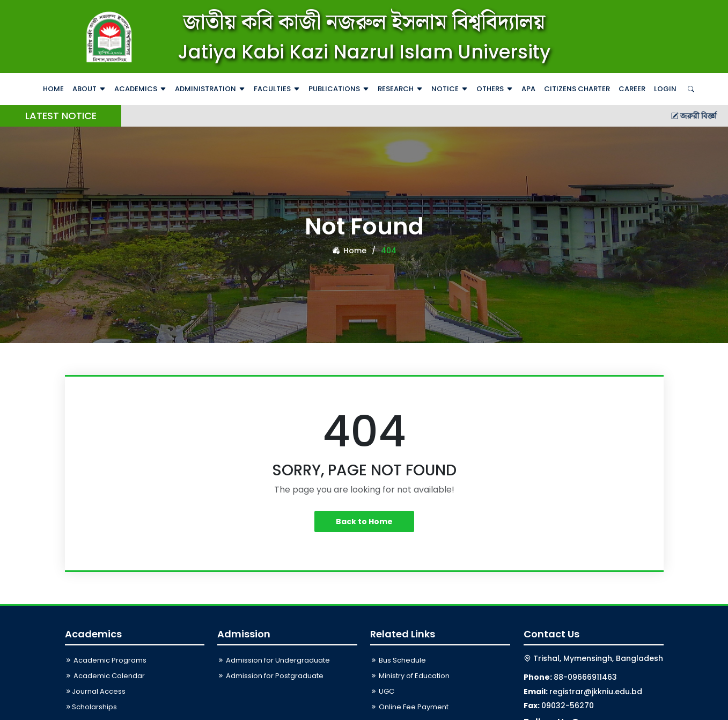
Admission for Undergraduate (274, 660)
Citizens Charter (577, 89)
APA (528, 89)
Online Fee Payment (409, 707)
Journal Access (95, 691)
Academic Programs (106, 660)
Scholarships (91, 707)
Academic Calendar (105, 676)
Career (632, 89)
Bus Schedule (398, 660)
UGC (382, 691)
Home (53, 89)
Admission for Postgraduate (270, 676)
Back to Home (364, 521)
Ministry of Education (410, 676)
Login (665, 89)
